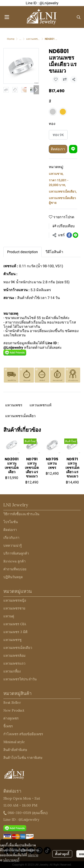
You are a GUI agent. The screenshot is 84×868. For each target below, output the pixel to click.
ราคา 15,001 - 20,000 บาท (59, 183)
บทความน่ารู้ (13, 545)
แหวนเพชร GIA (15, 624)
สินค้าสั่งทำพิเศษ (15, 750)
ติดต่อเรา (58, 149)
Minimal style (14, 742)
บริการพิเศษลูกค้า (16, 553)
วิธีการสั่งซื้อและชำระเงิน (21, 514)
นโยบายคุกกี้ (11, 860)
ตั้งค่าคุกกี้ (62, 854)
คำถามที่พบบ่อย (15, 569)
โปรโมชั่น (11, 522)
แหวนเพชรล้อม (14, 655)
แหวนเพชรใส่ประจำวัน (20, 679)
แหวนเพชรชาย (14, 608)
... (20, 39)
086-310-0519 (19, 813)
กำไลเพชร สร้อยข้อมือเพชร (23, 734)
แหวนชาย (56, 174)
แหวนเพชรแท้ (41, 405)
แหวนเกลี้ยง (12, 671)
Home (11, 39)
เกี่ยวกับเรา (11, 538)
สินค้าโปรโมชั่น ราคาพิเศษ (23, 758)
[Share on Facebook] (69, 235)
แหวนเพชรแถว (14, 663)
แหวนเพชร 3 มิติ (15, 632)
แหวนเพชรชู (12, 640)
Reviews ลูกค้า (14, 561)
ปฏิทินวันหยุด (13, 577)
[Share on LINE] (75, 235)
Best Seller (12, 703)
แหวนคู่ (9, 616)
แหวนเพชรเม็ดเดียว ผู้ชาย (62, 200)
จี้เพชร (8, 726)
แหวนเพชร (14, 405)
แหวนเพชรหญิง (15, 600)
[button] (79, 17)
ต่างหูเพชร (11, 718)
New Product (14, 710)
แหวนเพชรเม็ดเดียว (63, 191)
